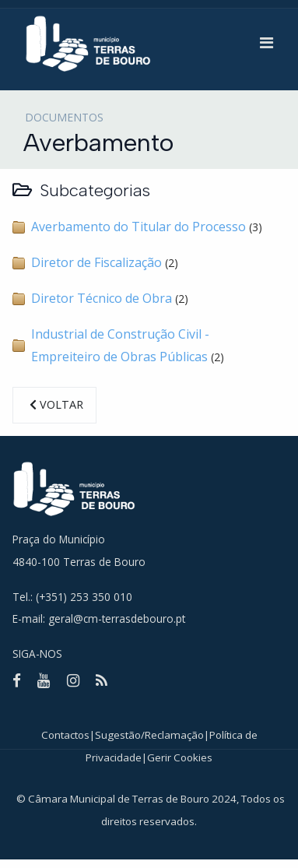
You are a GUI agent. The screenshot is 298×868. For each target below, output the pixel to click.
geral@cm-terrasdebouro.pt (117, 618)
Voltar (54, 404)
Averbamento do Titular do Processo (138, 227)
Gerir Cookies (180, 757)
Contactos (65, 735)
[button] (266, 43)
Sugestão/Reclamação (149, 735)
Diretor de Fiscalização (96, 262)
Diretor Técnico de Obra (102, 298)
